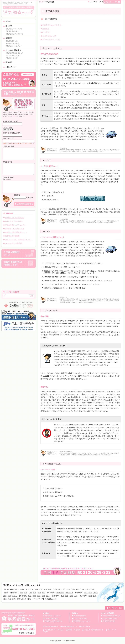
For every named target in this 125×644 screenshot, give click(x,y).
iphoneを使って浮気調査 (14, 243)
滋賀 (5, 596)
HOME (8, 21)
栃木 (88, 590)
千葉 (69, 590)
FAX (17, 116)
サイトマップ (94, 2)
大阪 (86, 593)
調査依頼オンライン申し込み (54, 630)
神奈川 (79, 590)
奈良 (95, 593)
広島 (43, 596)
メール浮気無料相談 (12, 43)
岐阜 (67, 593)
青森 (27, 590)
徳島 (71, 596)
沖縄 (29, 599)
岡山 (39, 596)
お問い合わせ (11, 67)
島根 (34, 596)
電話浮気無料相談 (12, 41)
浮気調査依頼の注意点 (13, 56)
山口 (48, 596)
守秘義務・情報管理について (94, 630)
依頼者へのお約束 (74, 630)
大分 (9, 599)
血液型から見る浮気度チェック (16, 232)
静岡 (58, 593)
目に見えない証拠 (49, 36)
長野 (26, 593)
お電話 (13, 116)
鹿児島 (24, 599)
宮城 (41, 590)
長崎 (95, 596)
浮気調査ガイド (50, 599)
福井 (44, 593)
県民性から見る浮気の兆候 (15, 229)
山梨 (30, 593)
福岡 (90, 596)
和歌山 (15, 596)
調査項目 (9, 62)
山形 (45, 590)
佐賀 (5, 599)
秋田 (36, 590)
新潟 (21, 593)
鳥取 (30, 596)
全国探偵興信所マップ (70, 627)
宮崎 (18, 599)
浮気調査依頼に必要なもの (15, 53)
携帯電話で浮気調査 (12, 236)
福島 (50, 590)
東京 (64, 590)
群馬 (84, 590)
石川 (39, 593)
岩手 (32, 590)
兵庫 (9, 596)
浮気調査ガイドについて (14, 29)
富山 (35, 593)
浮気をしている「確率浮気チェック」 (19, 240)
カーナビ (46, 29)
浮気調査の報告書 (12, 58)
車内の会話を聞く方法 (51, 39)
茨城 (93, 590)
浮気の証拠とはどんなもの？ (15, 225)
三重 (72, 593)
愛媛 (67, 596)
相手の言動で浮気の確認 (14, 221)
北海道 (22, 590)
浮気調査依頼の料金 (12, 31)
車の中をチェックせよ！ (52, 25)
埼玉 (73, 590)
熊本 (14, 599)
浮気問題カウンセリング (14, 46)
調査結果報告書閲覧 (51, 627)
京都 (90, 593)
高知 (76, 596)
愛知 (63, 593)
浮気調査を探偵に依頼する (15, 34)
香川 (62, 596)
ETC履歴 (46, 32)
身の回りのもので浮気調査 (15, 218)
